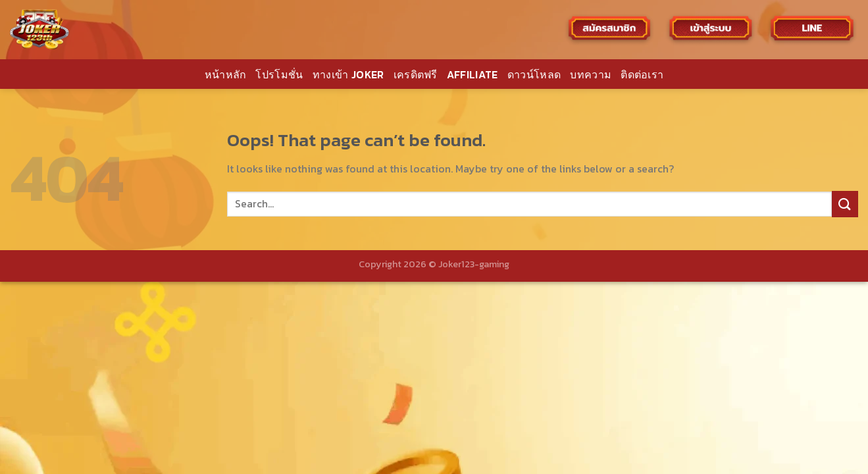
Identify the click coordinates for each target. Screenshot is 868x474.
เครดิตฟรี (416, 74)
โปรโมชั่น (279, 74)
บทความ (591, 74)
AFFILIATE (472, 74)
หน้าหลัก (226, 74)
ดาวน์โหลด (534, 74)
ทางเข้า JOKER (348, 74)
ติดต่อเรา (642, 74)
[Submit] (845, 204)
